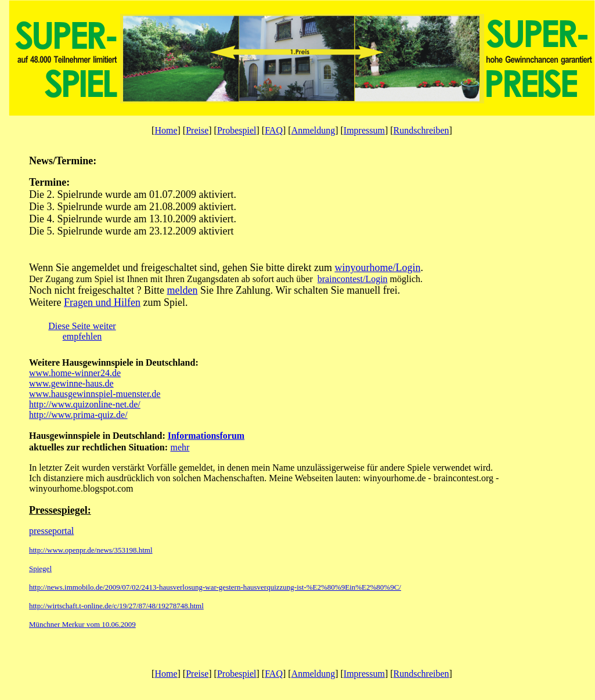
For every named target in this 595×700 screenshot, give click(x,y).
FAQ (274, 130)
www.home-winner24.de (75, 373)
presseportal (51, 531)
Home (166, 130)
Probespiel (237, 130)
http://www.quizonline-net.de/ (85, 404)
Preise (197, 130)
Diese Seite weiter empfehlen (82, 331)
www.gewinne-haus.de (71, 383)
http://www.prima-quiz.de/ (78, 415)
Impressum (364, 130)
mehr (180, 447)
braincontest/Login (353, 279)
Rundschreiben (421, 130)
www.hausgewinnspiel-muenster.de (95, 394)
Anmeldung (313, 130)
